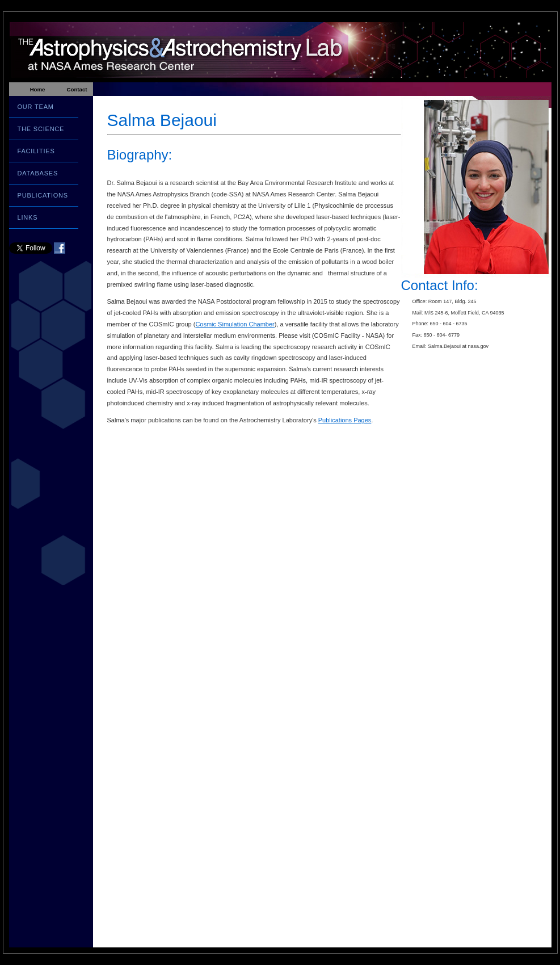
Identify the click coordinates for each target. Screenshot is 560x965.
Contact (77, 89)
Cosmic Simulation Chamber (235, 324)
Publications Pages (345, 420)
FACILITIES (36, 151)
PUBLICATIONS (43, 195)
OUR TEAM (36, 107)
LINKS (28, 217)
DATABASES (38, 173)
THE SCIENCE (41, 129)
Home (38, 89)
